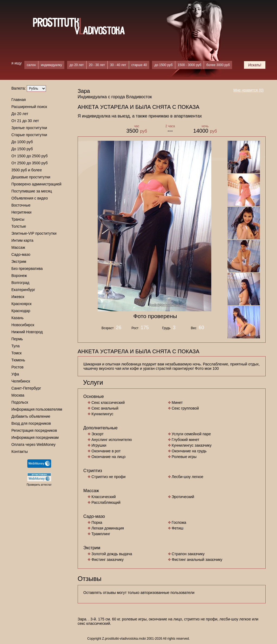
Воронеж (19, 276)
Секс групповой (185, 408)
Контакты (19, 452)
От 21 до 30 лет (25, 121)
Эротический (183, 497)
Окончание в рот (106, 451)
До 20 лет (20, 114)
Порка (97, 522)
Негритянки (21, 212)
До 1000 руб (22, 142)
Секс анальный (105, 408)
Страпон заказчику (188, 554)
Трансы (18, 219)
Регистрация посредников (34, 430)
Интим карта (22, 240)
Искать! (255, 65)
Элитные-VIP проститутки (34, 233)
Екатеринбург (23, 290)
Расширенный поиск (29, 107)
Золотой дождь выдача (112, 554)
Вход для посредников (31, 423)
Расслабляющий (106, 502)
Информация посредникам (35, 437)
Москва (18, 395)
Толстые (19, 226)
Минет (177, 403)
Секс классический (108, 403)
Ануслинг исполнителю (112, 440)
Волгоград (20, 283)
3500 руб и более (27, 170)
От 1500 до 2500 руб (29, 156)
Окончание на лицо (108, 457)
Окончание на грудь (189, 451)
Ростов (17, 367)
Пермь (17, 339)
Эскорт (98, 434)
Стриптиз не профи (108, 477)
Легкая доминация (108, 528)
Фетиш (178, 528)
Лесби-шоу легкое (188, 477)
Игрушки (99, 445)
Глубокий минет (186, 440)
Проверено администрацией (36, 184)
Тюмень (18, 360)
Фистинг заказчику (108, 560)
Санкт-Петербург (26, 388)
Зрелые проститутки (29, 128)
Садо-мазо (21, 254)
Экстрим (19, 261)
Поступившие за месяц (32, 191)
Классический (104, 497)
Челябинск (21, 381)
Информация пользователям (37, 409)
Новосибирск (23, 325)
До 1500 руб (22, 149)
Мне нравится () (249, 90)
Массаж (18, 247)
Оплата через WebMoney (33, 444)
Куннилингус (102, 414)
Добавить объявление (31, 416)
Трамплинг (101, 534)
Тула (15, 346)
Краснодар (21, 311)
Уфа (15, 374)
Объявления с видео (30, 198)
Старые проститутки (29, 135)
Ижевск (18, 297)
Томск (17, 353)
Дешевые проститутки (31, 177)
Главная (19, 100)
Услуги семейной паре (191, 434)
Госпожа (179, 522)
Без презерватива (27, 269)
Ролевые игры (184, 457)
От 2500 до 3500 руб (29, 163)
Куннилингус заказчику (192, 445)
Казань (17, 318)
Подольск (20, 402)
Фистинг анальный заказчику (197, 560)
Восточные (21, 205)
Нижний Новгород (27, 332)
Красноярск (22, 304)
